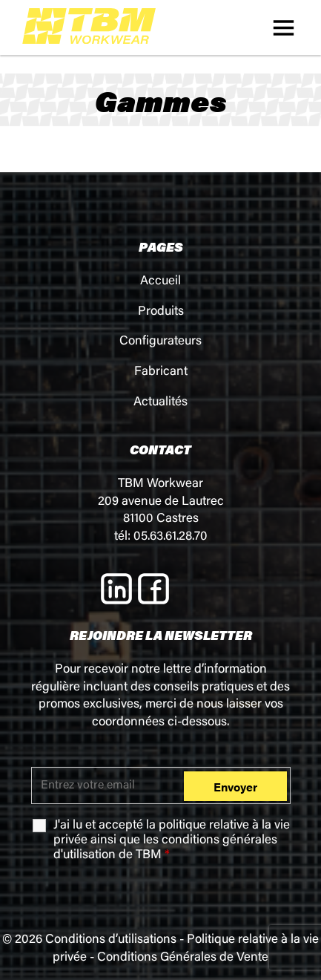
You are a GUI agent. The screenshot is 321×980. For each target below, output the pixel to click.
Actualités (160, 403)
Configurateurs (160, 342)
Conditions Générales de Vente (183, 958)
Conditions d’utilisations (111, 940)
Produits (161, 312)
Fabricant (161, 372)
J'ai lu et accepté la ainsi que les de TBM (172, 841)
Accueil (160, 282)
